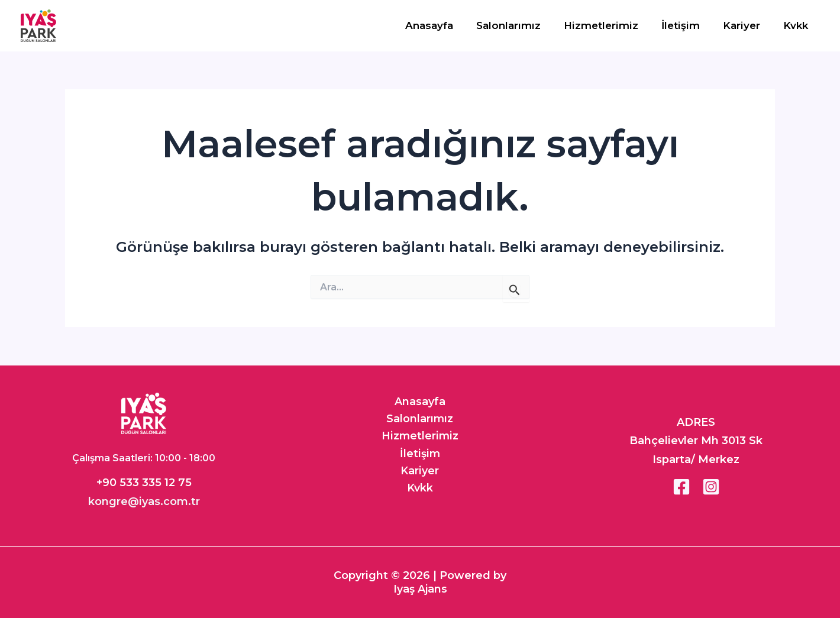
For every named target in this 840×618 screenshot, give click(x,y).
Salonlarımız (521, 25)
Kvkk (797, 25)
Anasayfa (445, 25)
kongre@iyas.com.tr (144, 501)
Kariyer (746, 25)
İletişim (688, 25)
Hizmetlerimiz (611, 25)
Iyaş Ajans (420, 588)
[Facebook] (681, 487)
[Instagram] (711, 487)
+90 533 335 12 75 (144, 483)
